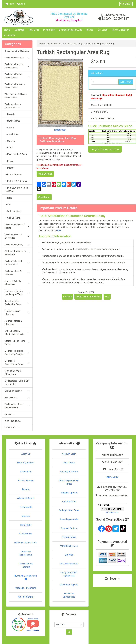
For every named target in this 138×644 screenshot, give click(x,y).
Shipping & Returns (69, 472)
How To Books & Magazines (13, 372)
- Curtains (10, 141)
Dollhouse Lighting (17, 245)
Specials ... (10, 414)
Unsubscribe (112, 513)
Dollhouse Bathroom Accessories (15, 86)
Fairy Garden (17, 397)
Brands (90, 30)
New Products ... (13, 421)
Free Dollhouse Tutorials (26, 565)
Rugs (81, 43)
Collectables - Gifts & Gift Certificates (17, 382)
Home (10, 4)
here (59, 230)
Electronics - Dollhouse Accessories (16, 96)
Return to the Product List (88, 297)
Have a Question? (120, 30)
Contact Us (10, 35)
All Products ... (12, 427)
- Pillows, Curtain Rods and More (16, 189)
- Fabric (9, 148)
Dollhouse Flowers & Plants (17, 226)
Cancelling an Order (69, 519)
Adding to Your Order (69, 510)
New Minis (34, 30)
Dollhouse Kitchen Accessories (17, 76)
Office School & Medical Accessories (17, 333)
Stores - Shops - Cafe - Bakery (17, 343)
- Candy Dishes (13, 121)
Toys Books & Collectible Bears (17, 303)
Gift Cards (103, 30)
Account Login (69, 454)
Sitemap (26, 516)
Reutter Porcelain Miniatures (13, 323)
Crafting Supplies (17, 391)
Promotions (49, 30)
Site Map (69, 555)
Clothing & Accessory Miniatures (17, 253)
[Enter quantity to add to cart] (105, 82)
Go (69, 632)
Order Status (69, 463)
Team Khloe (26, 525)
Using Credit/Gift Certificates (69, 574)
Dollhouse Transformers (26, 553)
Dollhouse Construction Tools (17, 362)
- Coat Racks (12, 134)
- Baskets (10, 114)
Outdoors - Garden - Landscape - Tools (17, 293)
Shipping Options (69, 493)
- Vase (9, 204)
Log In (21, 4)
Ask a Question (45, 174)
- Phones (10, 168)
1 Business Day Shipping (17, 51)
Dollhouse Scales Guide (71, 30)
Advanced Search (26, 498)
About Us (26, 454)
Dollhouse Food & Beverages (17, 236)
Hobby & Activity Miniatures (17, 283)
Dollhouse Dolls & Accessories (17, 263)
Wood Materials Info (26, 577)
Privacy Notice (69, 537)
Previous (67, 297)
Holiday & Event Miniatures (17, 313)
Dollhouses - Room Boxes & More (17, 406)
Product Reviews (26, 480)
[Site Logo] (24, 17)
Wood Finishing (26, 597)
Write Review (44, 197)
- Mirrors (10, 161)
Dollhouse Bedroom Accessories (17, 66)
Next (107, 297)
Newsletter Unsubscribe (69, 595)
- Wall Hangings (13, 211)
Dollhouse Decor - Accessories (62, 43)
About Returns (69, 502)
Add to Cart (126, 82)
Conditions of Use (69, 546)
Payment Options (69, 528)
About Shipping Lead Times (69, 482)
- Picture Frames (13, 174)
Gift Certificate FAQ (69, 564)
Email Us (112, 477)
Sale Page (19, 30)
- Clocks (9, 128)
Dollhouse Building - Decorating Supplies (17, 353)
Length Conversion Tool (105, 149)
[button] (126, 4)
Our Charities (26, 534)
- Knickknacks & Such (16, 154)
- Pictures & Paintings (16, 181)
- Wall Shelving (13, 218)
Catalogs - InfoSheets (26, 588)
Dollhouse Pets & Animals (17, 273)
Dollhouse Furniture (17, 58)
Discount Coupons (69, 585)
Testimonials (26, 507)
